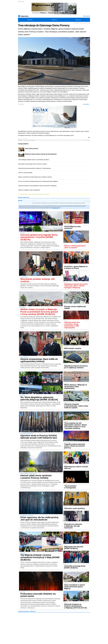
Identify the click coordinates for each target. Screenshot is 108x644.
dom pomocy (24, 194)
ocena (33, 140)
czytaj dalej (86, 104)
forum (21, 140)
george (20, 200)
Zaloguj (53, 208)
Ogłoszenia (78, 20)
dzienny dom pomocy (37, 194)
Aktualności (30, 20)
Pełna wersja (87, 16)
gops (30, 194)
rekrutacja (46, 194)
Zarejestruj (57, 208)
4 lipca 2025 (33, 200)
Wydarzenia (54, 20)
